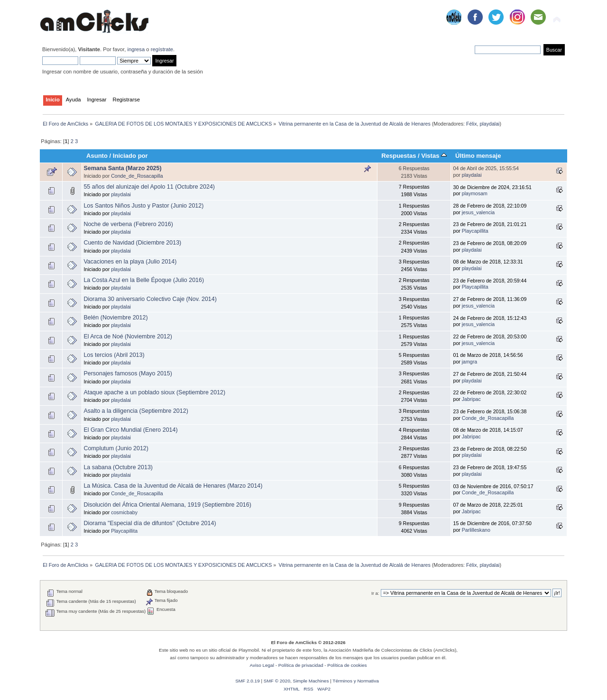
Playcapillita (475, 231)
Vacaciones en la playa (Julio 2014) (130, 262)
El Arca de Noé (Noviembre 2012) (128, 336)
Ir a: (375, 593)
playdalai (489, 124)
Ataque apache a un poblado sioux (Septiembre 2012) (154, 392)
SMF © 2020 (277, 681)
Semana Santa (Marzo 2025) (122, 168)
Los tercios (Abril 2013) (114, 355)
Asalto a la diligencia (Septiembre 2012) (136, 411)
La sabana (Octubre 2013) (118, 467)
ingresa (136, 49)
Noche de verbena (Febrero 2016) (128, 224)
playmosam (475, 193)
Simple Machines (311, 681)
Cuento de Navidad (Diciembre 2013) (132, 243)
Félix (472, 124)
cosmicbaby (124, 512)
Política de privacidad (301, 665)
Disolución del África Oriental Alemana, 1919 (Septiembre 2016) (167, 505)
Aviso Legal (262, 665)
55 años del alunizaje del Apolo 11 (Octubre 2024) (149, 187)
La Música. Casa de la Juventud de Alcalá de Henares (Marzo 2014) (173, 486)
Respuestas (399, 156)
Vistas (434, 156)
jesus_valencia (478, 212)
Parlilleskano (476, 530)
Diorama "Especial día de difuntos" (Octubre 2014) (150, 523)
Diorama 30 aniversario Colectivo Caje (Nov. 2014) (150, 299)
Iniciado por (130, 156)
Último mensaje (478, 156)
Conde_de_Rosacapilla (137, 176)
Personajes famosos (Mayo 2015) (128, 373)
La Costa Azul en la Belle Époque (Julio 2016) (144, 280)
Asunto (97, 156)
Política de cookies (347, 665)
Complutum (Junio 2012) (116, 448)
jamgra (469, 362)
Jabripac (471, 399)
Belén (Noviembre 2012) (115, 318)
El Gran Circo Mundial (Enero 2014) (130, 430)
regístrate (162, 49)
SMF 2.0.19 (248, 681)
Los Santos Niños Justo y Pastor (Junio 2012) (143, 206)
